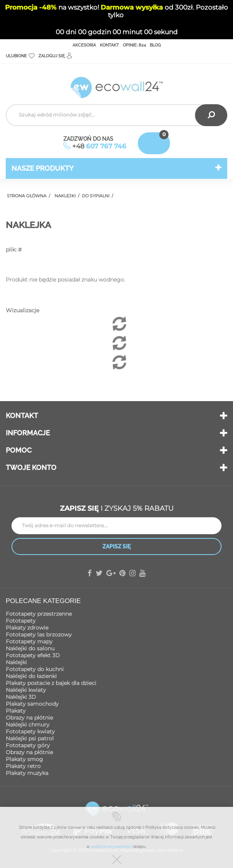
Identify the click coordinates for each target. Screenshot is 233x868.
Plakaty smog (24, 759)
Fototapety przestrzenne (39, 614)
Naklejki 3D (21, 697)
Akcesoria (84, 45)
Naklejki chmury (28, 725)
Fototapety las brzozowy (39, 635)
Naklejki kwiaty (26, 690)
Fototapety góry (28, 745)
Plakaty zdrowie (27, 628)
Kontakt (109, 45)
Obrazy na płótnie (29, 718)
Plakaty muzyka (27, 773)
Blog (155, 45)
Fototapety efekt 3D (33, 655)
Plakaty (16, 711)
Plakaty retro (23, 766)
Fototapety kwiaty (30, 731)
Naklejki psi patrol (30, 738)
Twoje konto (31, 467)
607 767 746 (106, 146)
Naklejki (16, 662)
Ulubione (20, 56)
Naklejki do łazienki (31, 676)
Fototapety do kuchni (35, 669)
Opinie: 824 (134, 45)
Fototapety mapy (29, 641)
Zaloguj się (55, 56)
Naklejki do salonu (30, 648)
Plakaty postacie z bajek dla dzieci (51, 683)
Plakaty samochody (32, 704)
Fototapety (21, 621)
